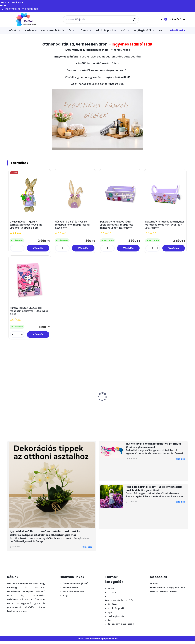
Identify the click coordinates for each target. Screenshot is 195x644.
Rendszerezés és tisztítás (56, 30)
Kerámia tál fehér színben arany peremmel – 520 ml (126, 410)
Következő (176, 30)
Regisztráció (32, 9)
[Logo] (26, 20)
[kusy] (17, 249)
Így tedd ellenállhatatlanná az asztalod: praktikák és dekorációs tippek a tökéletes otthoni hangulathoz (45, 536)
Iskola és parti (105, 30)
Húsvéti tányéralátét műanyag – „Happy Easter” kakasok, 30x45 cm (23, 412)
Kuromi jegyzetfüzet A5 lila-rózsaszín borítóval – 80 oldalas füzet (27, 313)
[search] (135, 21)
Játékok (84, 30)
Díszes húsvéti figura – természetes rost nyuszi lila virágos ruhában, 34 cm (27, 225)
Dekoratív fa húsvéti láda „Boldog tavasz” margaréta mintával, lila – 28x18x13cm (117, 225)
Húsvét (13, 30)
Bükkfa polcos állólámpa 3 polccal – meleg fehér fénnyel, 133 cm (58, 410)
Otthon (29, 30)
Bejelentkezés (13, 9)
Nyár (124, 30)
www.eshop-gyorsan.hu (104, 641)
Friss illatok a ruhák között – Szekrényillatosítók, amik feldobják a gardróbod (154, 491)
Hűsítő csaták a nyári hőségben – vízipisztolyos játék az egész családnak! (154, 448)
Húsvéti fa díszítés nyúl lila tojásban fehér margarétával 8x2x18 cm (73, 225)
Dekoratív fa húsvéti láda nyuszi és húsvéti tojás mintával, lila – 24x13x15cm (162, 225)
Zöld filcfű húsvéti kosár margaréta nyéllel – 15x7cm (91, 410)
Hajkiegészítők (143, 30)
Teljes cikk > (88, 549)
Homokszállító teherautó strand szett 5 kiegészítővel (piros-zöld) (160, 412)
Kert (161, 30)
